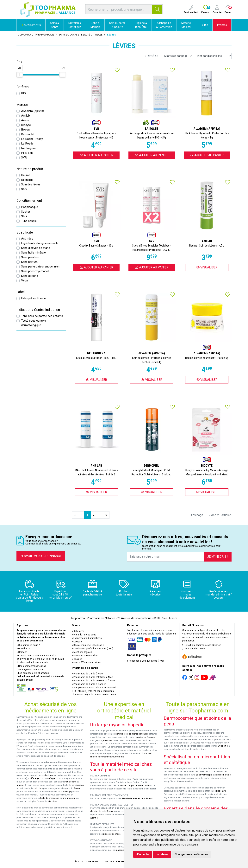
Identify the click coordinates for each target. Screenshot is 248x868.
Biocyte (26, 125)
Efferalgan (35, 778)
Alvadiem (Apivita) (33, 111)
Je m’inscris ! (218, 557)
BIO (23, 93)
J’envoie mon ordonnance (41, 556)
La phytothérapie (204, 775)
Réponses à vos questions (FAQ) (145, 661)
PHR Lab (27, 153)
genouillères (121, 734)
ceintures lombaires (139, 734)
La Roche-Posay (32, 139)
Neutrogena (29, 148)
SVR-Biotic (223, 746)
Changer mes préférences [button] (192, 854)
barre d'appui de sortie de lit (135, 785)
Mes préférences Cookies (86, 663)
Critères (23, 87)
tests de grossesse (50, 798)
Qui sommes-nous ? (28, 645)
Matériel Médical (186, 25)
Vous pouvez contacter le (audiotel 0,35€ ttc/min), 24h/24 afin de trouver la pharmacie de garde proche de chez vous (94, 691)
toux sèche (71, 782)
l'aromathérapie (223, 775)
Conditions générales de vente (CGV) (93, 649)
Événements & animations (87, 638)
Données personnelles (85, 656)
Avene (25, 120)
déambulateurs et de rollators (137, 798)
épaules (151, 737)
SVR (24, 158)
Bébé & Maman (95, 25)
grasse (20, 785)
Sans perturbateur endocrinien (40, 267)
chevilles (108, 740)
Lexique (77, 642)
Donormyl (66, 792)
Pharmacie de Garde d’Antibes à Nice (92, 677)
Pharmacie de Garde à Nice (87, 674)
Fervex (77, 788)
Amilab (25, 116)
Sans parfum (29, 262)
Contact (22, 652)
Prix (19, 62)
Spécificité (25, 232)
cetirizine (38, 788)
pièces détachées (112, 834)
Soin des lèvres (31, 184)
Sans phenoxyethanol (35, 271)
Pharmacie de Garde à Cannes (89, 684)
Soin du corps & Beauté (117, 25)
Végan (25, 280)
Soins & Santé (55, 25)
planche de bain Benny (101, 811)
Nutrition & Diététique (75, 25)
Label (21, 292)
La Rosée (27, 144)
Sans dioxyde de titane (36, 248)
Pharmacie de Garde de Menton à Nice (93, 681)
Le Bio (204, 25)
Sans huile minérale (33, 253)
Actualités (78, 631)
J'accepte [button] (143, 854)
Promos (222, 25)
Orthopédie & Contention (164, 25)
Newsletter (23, 649)
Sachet (26, 212)
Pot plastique (30, 207)
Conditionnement (29, 201)
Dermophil (28, 134)
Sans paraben (30, 257)
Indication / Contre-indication (38, 310)
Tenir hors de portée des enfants (42, 316)
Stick (24, 189)
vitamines (53, 801)
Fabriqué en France (33, 298)
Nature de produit (30, 169)
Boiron (25, 130)
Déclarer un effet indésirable (88, 645)
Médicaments (31, 25)
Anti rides (27, 239)
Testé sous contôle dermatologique (34, 323)
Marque (22, 105)
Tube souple (29, 221)
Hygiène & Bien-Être (141, 25)
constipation (78, 785)
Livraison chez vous (194, 649)
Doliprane (50, 775)
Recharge (27, 180)
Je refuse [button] (162, 854)
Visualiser (207, 267)
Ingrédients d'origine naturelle (40, 243)
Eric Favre (221, 791)
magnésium (69, 798)
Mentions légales (82, 652)
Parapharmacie (45, 35)
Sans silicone (30, 276)
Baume (26, 175)
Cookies (77, 659)
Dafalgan (52, 778)
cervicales (141, 737)
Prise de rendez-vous (84, 635)
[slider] (20, 75)
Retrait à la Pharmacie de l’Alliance (202, 645)
